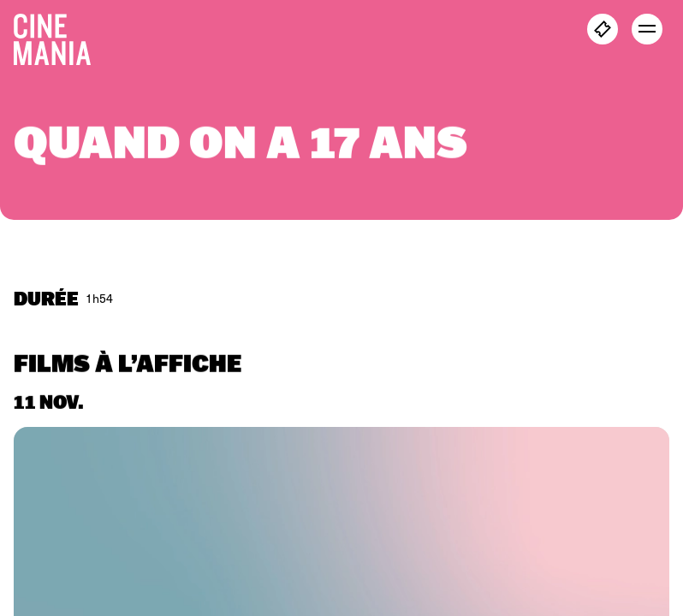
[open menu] (647, 29)
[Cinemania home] (59, 36)
